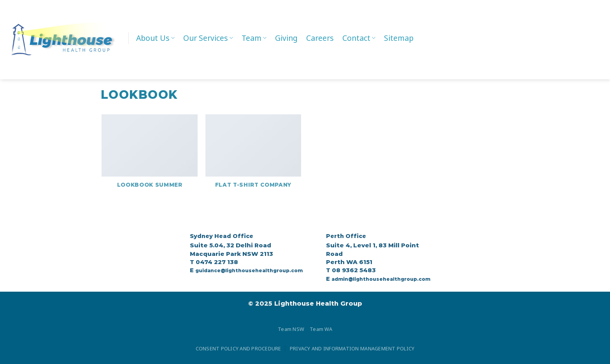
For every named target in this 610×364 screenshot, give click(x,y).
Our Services (208, 38)
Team (254, 38)
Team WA (321, 329)
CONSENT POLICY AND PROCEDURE (238, 348)
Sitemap (399, 38)
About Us (155, 38)
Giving (286, 38)
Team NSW (291, 329)
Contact (359, 38)
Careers (320, 38)
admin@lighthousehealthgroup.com (381, 279)
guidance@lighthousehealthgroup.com (249, 270)
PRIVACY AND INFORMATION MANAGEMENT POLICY (352, 348)
